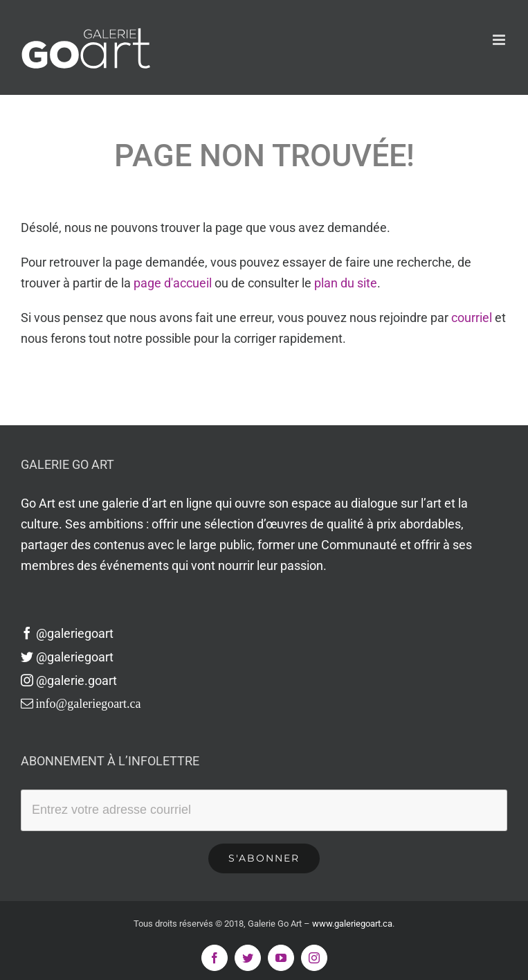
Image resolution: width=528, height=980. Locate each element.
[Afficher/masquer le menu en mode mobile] (500, 40)
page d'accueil (173, 283)
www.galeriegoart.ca (352, 924)
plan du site (346, 283)
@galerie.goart (69, 680)
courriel (472, 318)
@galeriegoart (67, 633)
